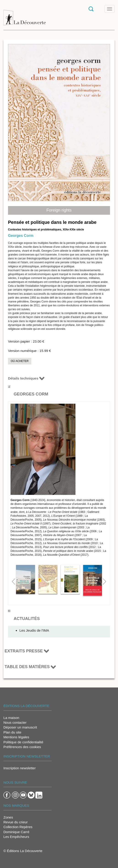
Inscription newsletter (20, 768)
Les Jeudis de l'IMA (34, 630)
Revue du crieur (16, 822)
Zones (8, 817)
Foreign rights (59, 210)
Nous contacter (15, 722)
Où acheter (20, 361)
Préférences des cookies (22, 747)
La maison (11, 718)
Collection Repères (18, 827)
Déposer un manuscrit (20, 727)
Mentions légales (16, 737)
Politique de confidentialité (23, 742)
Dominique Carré (16, 832)
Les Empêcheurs (16, 837)
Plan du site (12, 732)
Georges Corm (21, 236)
